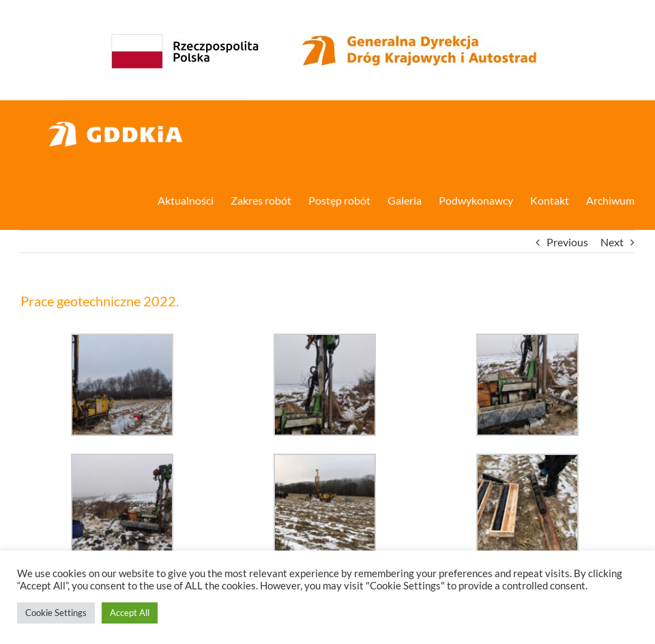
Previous (567, 242)
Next (612, 242)
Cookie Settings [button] (56, 613)
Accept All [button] (130, 613)
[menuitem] (194, 199)
